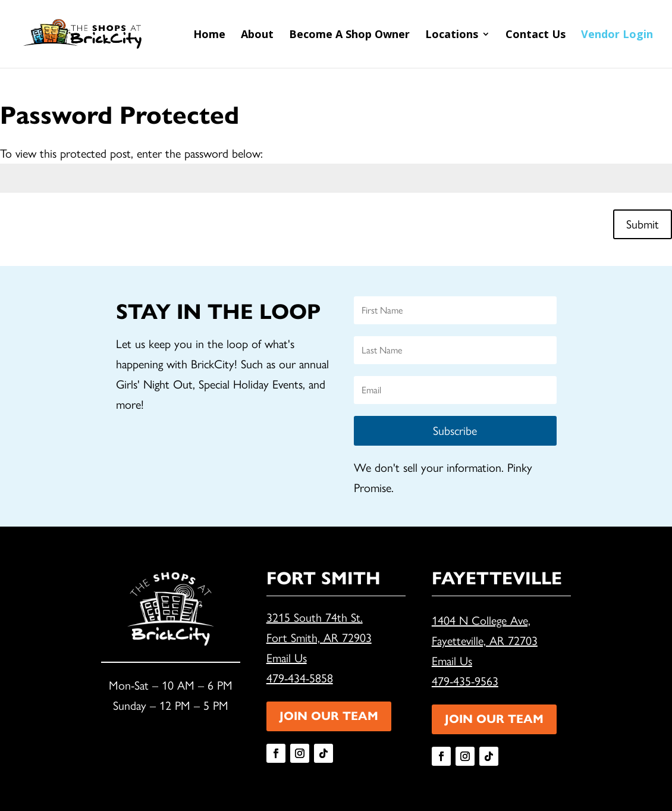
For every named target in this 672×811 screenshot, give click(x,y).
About (257, 35)
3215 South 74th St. (315, 618)
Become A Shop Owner (349, 35)
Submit (643, 224)
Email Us (287, 658)
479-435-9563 (465, 681)
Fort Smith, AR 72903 (319, 638)
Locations (452, 35)
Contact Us (536, 35)
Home (209, 35)
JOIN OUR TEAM (329, 716)
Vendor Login (617, 35)
